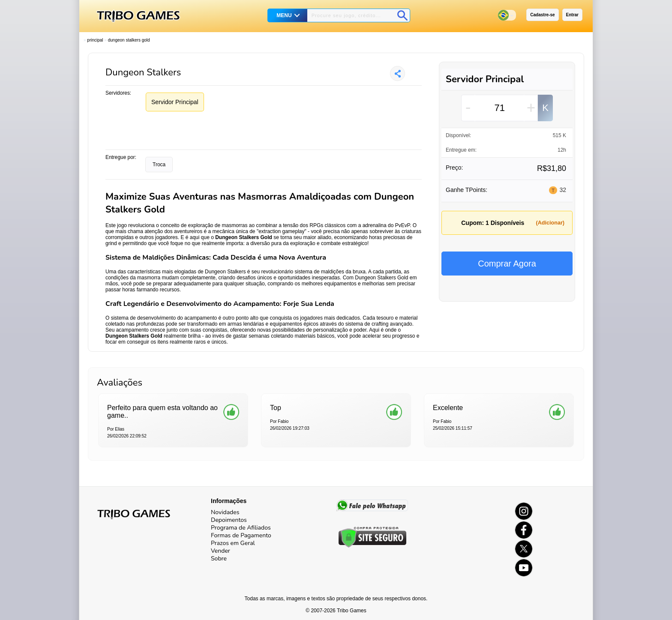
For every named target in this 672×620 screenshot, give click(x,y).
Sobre (219, 559)
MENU (284, 15)
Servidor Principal (175, 102)
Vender (220, 551)
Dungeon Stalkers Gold (129, 40)
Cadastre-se (542, 15)
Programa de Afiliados (241, 528)
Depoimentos (229, 520)
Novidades (225, 512)
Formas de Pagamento (241, 535)
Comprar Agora (507, 264)
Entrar (572, 15)
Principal (95, 40)
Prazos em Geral (233, 543)
